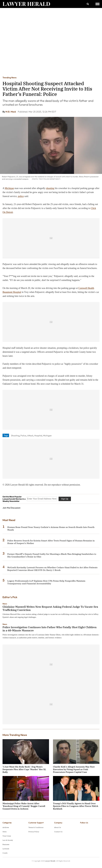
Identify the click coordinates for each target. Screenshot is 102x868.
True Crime (7, 836)
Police (23, 436)
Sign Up (65, 499)
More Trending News (15, 735)
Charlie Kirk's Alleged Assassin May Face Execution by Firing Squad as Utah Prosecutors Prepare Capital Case (74, 769)
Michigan (9, 188)
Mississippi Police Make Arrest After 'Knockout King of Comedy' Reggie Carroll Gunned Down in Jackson (24, 806)
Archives (6, 827)
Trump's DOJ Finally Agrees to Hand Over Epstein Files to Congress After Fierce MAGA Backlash (76, 806)
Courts (5, 853)
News (5, 604)
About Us (58, 827)
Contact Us (58, 832)
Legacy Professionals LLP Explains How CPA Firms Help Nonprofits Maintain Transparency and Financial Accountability (46, 582)
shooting (50, 188)
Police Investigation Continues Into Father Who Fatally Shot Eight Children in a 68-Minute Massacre (50, 629)
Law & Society (8, 840)
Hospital (38, 436)
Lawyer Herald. (50, 861)
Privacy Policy (34, 832)
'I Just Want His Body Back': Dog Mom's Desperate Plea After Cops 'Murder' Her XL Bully (24, 769)
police (21, 196)
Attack (30, 436)
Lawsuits (6, 849)
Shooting (15, 436)
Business (6, 844)
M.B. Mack (11, 112)
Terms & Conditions (36, 827)
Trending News (9, 78)
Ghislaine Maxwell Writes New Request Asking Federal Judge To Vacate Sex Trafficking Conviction (50, 608)
